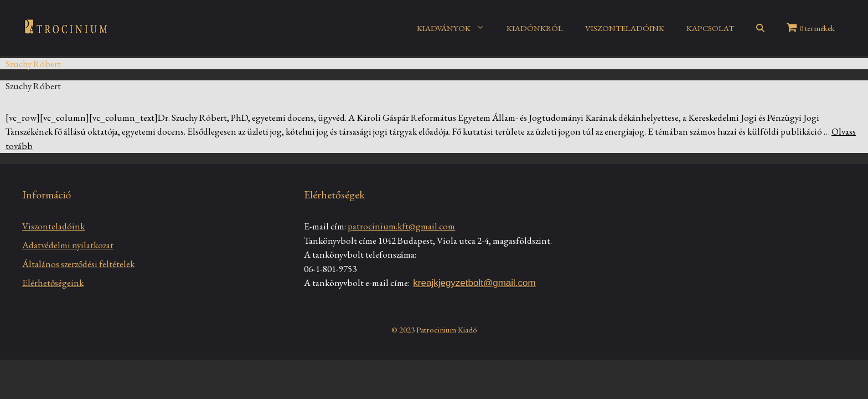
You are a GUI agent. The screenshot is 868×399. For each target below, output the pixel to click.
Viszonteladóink (53, 226)
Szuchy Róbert (33, 86)
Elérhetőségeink (53, 283)
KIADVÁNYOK (456, 28)
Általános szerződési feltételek (78, 264)
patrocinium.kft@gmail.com (401, 226)
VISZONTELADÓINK (625, 28)
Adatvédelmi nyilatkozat (68, 245)
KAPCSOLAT (710, 28)
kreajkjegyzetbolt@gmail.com (474, 283)
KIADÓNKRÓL (535, 28)
